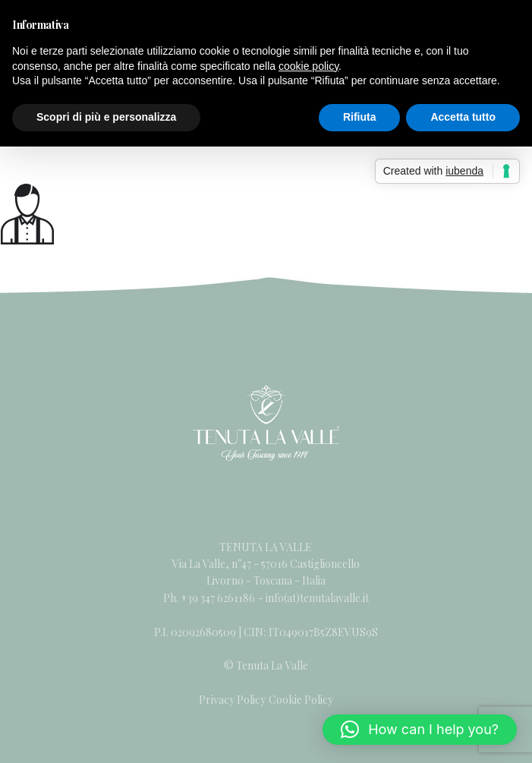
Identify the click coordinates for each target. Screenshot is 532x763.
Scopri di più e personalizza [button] (106, 117)
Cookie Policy (301, 700)
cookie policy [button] (308, 66)
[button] (420, 730)
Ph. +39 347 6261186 (210, 598)
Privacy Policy (232, 700)
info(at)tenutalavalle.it (317, 598)
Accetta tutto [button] (463, 117)
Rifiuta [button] (360, 117)
